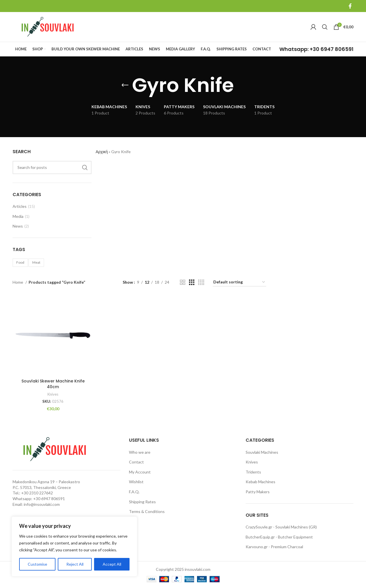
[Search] (325, 27)
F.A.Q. (134, 492)
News (18, 226)
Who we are (140, 452)
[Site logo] (48, 26)
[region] (74, 546)
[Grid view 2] (183, 282)
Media (18, 216)
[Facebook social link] (350, 6)
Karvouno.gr (257, 547)
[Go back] (125, 85)
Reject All (75, 564)
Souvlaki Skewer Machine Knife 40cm (53, 384)
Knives (53, 394)
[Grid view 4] (201, 282)
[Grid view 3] (192, 282)
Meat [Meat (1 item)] (36, 262)
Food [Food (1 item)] (20, 262)
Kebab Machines (260, 482)
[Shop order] (239, 282)
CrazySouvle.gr (259, 527)
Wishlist (136, 482)
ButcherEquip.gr (260, 537)
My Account (140, 472)
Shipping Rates (142, 501)
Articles (20, 206)
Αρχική (102, 152)
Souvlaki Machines (262, 452)
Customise (37, 564)
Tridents (253, 472)
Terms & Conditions (147, 511)
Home (18, 282)
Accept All (112, 564)
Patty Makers (258, 492)
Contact (136, 462)
